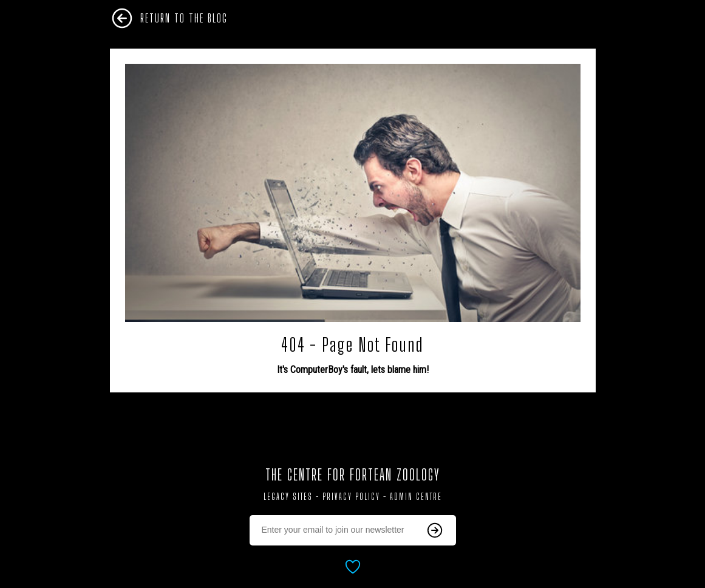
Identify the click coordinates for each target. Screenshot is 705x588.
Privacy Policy (351, 497)
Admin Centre (416, 497)
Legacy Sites (288, 497)
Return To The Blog (184, 18)
